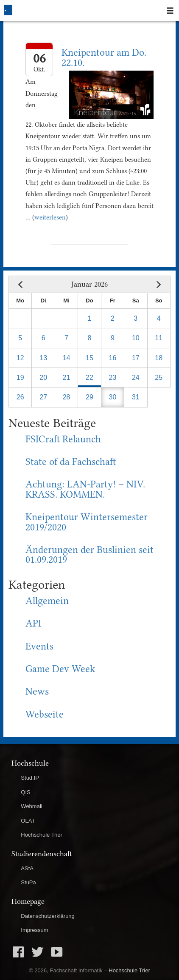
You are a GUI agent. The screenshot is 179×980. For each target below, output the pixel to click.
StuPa (28, 882)
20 (43, 377)
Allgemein (47, 601)
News (37, 691)
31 (136, 397)
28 (67, 397)
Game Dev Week (60, 669)
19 (20, 377)
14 (67, 358)
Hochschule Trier (42, 835)
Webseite (45, 714)
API (33, 623)
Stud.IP (30, 778)
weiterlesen (50, 217)
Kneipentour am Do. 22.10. (104, 58)
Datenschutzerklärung (48, 916)
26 (20, 397)
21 (67, 377)
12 (20, 358)
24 (136, 377)
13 (43, 358)
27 (43, 397)
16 (113, 358)
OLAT (28, 821)
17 (136, 358)
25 (159, 377)
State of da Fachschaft (71, 462)
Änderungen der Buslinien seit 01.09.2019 (89, 555)
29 (89, 397)
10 (136, 338)
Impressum (34, 930)
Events (39, 646)
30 (113, 397)
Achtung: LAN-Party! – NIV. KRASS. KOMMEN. (85, 489)
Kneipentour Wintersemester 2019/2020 (87, 522)
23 (113, 377)
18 (159, 358)
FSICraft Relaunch (63, 439)
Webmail (31, 806)
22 (89, 377)
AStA (27, 868)
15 (89, 358)
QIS (25, 792)
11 (159, 338)
